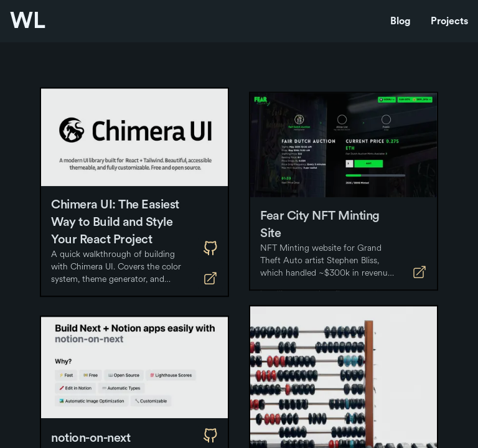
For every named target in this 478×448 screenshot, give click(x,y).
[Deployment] (210, 282)
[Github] (210, 253)
